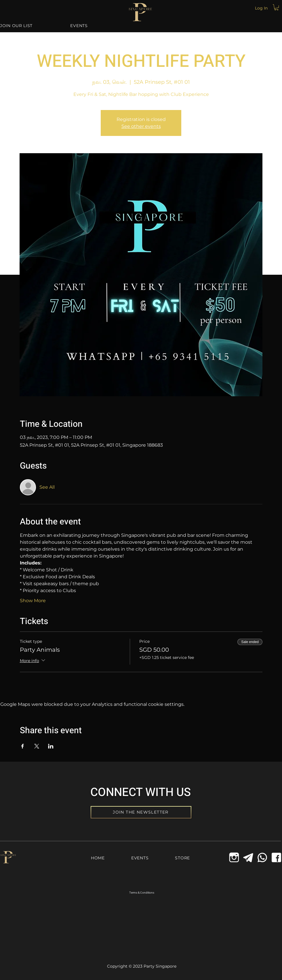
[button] (276, 7)
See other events (141, 126)
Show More (33, 601)
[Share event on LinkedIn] (51, 746)
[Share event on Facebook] (23, 746)
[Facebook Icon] (276, 857)
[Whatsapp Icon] (262, 857)
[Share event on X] (37, 746)
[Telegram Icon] (248, 857)
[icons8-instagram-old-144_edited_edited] (234, 857)
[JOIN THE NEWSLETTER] (141, 812)
